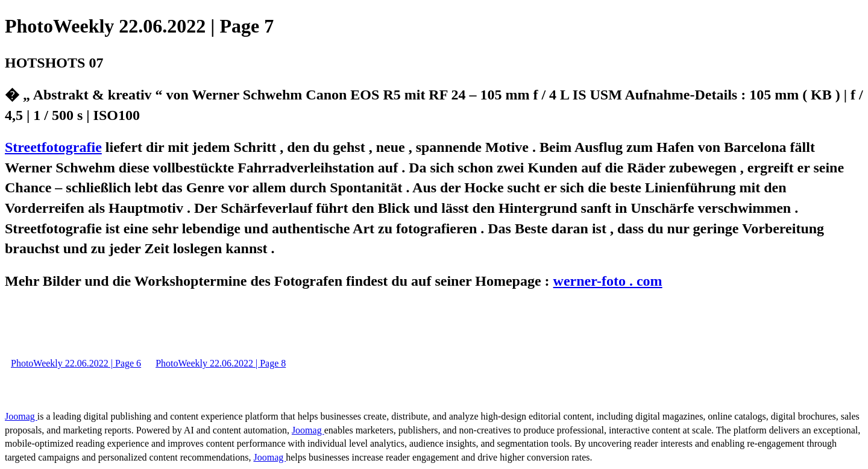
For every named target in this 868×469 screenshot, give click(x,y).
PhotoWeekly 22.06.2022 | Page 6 (76, 363)
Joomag (21, 416)
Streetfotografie (53, 147)
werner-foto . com (608, 281)
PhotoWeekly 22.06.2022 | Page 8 (221, 363)
